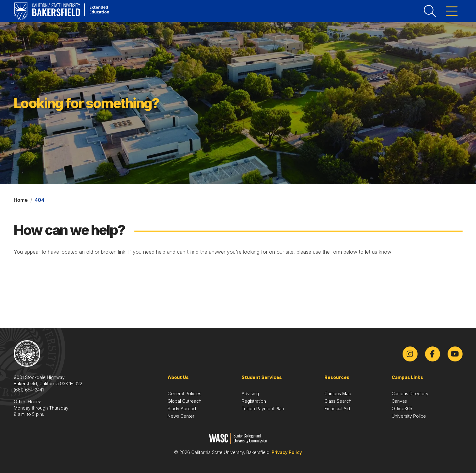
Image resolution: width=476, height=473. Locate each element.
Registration (254, 401)
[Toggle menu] (452, 11)
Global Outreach (184, 401)
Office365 (402, 408)
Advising (250, 393)
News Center (181, 416)
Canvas (399, 401)
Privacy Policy (287, 452)
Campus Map (338, 393)
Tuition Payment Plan (263, 408)
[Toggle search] (430, 11)
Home (21, 200)
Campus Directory (410, 393)
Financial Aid (337, 408)
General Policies (184, 393)
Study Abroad (182, 408)
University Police (409, 416)
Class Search (338, 401)
